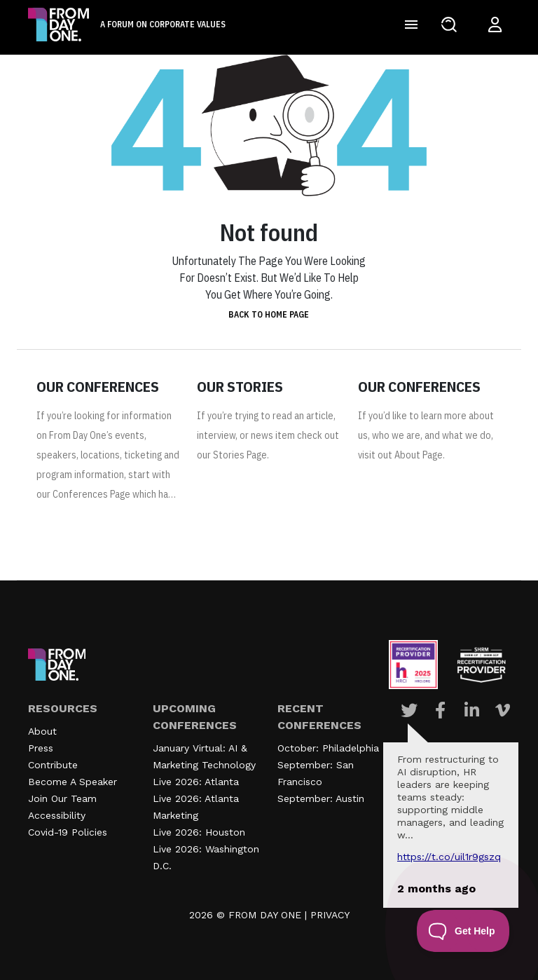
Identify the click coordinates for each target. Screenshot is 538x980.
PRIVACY (330, 915)
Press (41, 748)
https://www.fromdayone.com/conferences (107, 528)
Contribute (53, 765)
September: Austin (321, 798)
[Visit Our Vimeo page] (503, 710)
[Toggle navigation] (411, 25)
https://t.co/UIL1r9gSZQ (449, 857)
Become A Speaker (73, 782)
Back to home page (269, 314)
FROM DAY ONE (265, 915)
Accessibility (57, 815)
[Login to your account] (495, 25)
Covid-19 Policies (68, 832)
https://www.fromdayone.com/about (429, 489)
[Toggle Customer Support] (463, 931)
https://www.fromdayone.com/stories (268, 489)
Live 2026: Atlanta (196, 782)
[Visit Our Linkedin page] (472, 710)
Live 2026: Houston (199, 832)
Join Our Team (62, 798)
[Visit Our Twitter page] (409, 710)
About (42, 731)
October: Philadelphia (328, 748)
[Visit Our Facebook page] (440, 710)
